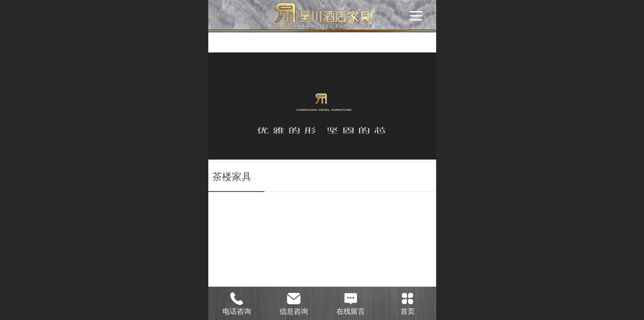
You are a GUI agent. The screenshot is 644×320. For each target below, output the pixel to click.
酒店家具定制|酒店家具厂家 (239, 16)
